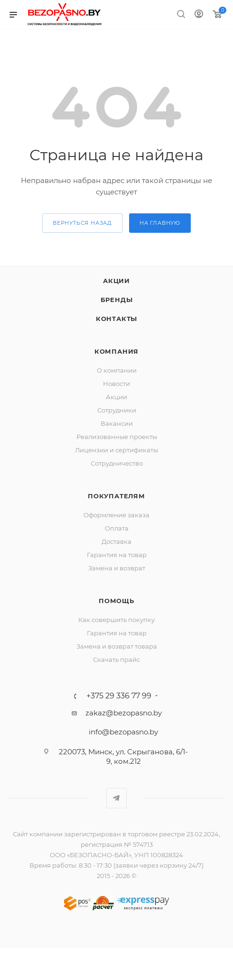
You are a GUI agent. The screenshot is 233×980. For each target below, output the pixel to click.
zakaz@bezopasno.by (124, 713)
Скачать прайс (116, 659)
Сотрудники (117, 410)
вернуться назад (82, 223)
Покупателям (116, 496)
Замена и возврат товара (117, 646)
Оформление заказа (116, 515)
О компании (117, 370)
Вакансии (117, 423)
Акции (116, 281)
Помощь (116, 601)
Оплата (117, 528)
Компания (116, 351)
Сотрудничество (117, 463)
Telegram (116, 798)
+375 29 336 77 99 (119, 696)
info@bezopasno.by (123, 732)
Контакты (116, 319)
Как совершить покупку (116, 620)
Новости (116, 384)
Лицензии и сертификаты (116, 450)
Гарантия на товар (117, 555)
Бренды (117, 300)
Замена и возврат (117, 568)
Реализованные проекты (117, 437)
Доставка (116, 541)
